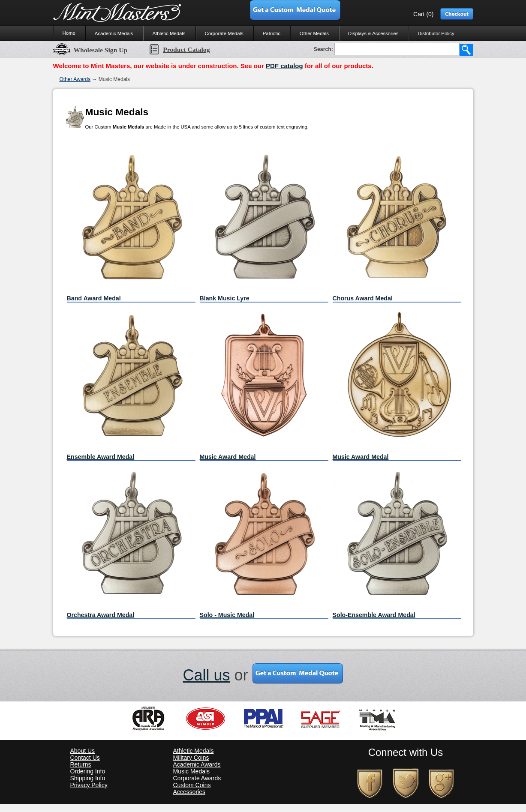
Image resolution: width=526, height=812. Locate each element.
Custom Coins (192, 785)
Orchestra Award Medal (101, 615)
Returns (81, 764)
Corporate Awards (197, 778)
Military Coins (191, 758)
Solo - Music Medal (227, 615)
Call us (206, 675)
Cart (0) (423, 14)
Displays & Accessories (373, 33)
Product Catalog (179, 49)
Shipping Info (88, 778)
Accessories (189, 792)
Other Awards (75, 79)
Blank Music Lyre (225, 298)
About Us (83, 751)
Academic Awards (197, 764)
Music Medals (192, 771)
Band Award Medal (94, 298)
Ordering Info (88, 771)
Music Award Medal (228, 457)
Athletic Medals (169, 33)
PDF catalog (284, 66)
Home (69, 33)
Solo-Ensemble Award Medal (374, 615)
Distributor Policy (436, 33)
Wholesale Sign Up (90, 50)
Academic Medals (114, 33)
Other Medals (314, 33)
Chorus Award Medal (363, 298)
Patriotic (272, 33)
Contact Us (85, 758)
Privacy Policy (89, 785)
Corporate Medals (224, 33)
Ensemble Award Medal (101, 457)
